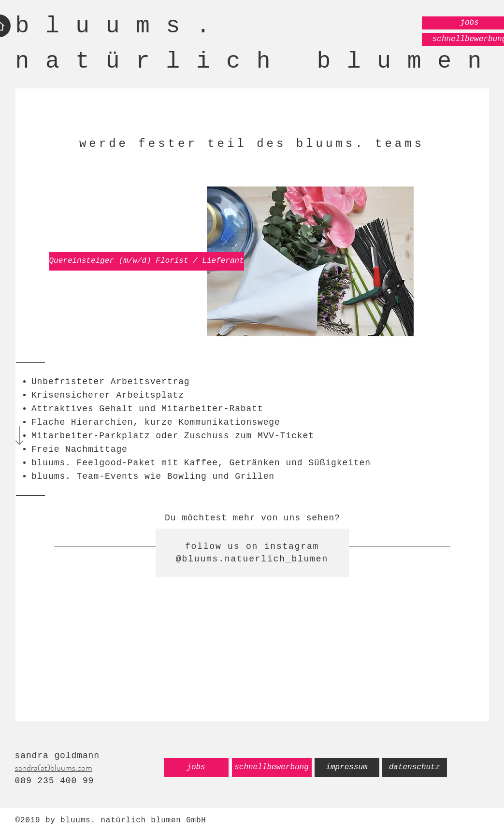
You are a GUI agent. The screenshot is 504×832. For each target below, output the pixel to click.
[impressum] (347, 767)
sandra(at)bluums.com (54, 768)
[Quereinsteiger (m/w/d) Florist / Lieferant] (147, 261)
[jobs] (196, 767)
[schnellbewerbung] (272, 767)
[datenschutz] (415, 767)
